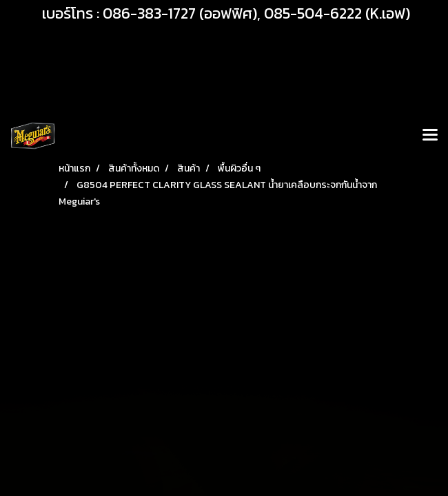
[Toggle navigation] (430, 136)
